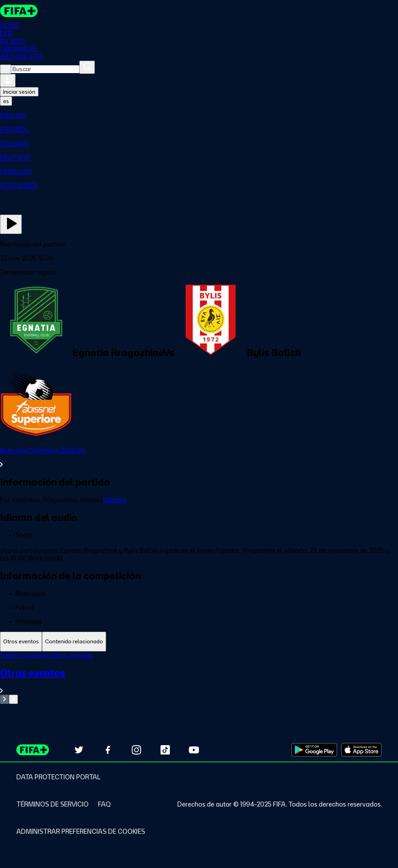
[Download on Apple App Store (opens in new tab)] (361, 750)
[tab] (21, 642)
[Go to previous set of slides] (4, 699)
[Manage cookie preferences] (81, 831)
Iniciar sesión (19, 92)
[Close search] (6, 69)
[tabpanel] (199, 678)
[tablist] (199, 642)
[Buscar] (87, 67)
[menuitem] (199, 116)
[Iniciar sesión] (8, 80)
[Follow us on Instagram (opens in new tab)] (136, 750)
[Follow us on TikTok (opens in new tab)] (165, 750)
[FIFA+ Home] (19, 11)
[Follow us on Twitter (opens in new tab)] (79, 750)
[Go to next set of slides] (13, 699)
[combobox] (45, 69)
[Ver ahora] (11, 224)
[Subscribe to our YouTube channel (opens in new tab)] (194, 750)
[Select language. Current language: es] (6, 101)
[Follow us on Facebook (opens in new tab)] (108, 750)
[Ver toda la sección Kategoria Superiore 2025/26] (199, 458)
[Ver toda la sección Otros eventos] (199, 681)
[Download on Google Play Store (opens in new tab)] (314, 750)
